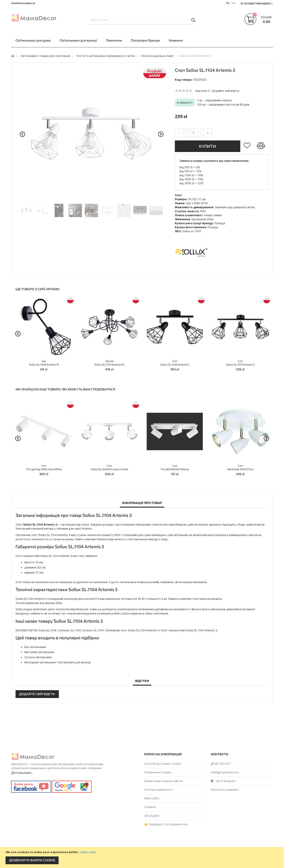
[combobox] (142, 20)
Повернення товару (158, 772)
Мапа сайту (152, 798)
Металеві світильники (39, 652)
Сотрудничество (176, 824)
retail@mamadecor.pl (225, 772)
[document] (143, 858)
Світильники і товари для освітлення (45, 56)
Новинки (150, 807)
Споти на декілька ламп (157, 56)
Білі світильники (35, 647)
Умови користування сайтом (164, 781)
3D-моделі (152, 816)
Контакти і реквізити (225, 790)
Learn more (88, 852)
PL (228, 3)
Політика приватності (159, 790)
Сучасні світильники (38, 657)
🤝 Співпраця (153, 824)
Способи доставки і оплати (163, 764)
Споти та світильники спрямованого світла (106, 56)
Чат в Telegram (223, 781)
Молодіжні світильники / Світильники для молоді (58, 662)
